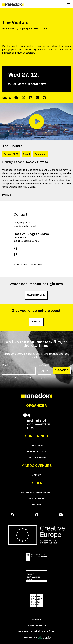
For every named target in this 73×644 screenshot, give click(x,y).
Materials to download (36, 493)
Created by (36, 638)
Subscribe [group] (61, 370)
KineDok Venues (36, 457)
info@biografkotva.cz (25, 223)
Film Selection (36, 452)
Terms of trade (36, 626)
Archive (37, 505)
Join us (37, 475)
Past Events (37, 499)
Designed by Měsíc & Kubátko (36, 632)
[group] (19, 369)
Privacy (36, 620)
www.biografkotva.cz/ (25, 226)
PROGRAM (37, 446)
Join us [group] (36, 322)
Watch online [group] (36, 295)
